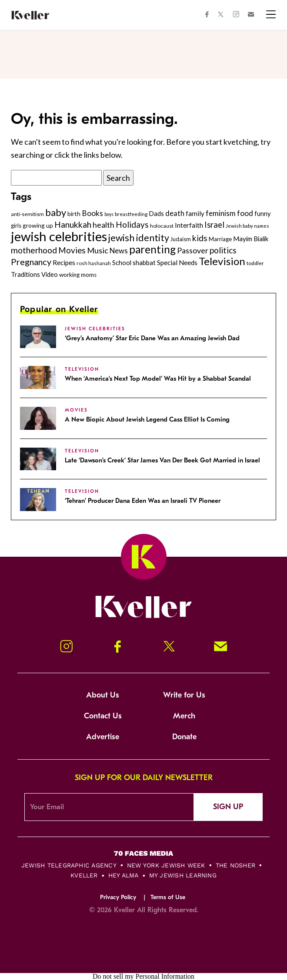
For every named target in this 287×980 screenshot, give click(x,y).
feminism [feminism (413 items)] (221, 213)
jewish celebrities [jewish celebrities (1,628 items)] (59, 236)
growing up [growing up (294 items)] (38, 225)
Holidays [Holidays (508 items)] (132, 224)
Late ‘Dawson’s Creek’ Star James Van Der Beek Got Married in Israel (162, 460)
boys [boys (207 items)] (109, 214)
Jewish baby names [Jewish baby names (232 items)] (247, 226)
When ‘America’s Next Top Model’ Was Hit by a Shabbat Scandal (158, 379)
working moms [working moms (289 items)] (78, 275)
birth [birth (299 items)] (74, 214)
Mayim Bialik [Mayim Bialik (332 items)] (251, 239)
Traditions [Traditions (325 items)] (25, 274)
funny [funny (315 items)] (262, 214)
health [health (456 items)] (103, 225)
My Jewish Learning (183, 875)
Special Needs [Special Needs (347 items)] (177, 262)
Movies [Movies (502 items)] (72, 250)
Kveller (84, 875)
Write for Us (184, 695)
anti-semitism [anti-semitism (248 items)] (27, 214)
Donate (184, 737)
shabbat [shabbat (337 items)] (144, 262)
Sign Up (228, 807)
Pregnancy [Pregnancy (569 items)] (31, 262)
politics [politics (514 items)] (223, 250)
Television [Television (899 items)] (222, 261)
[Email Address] (109, 807)
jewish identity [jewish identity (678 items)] (139, 238)
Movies (76, 410)
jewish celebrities (95, 329)
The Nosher (235, 865)
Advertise (103, 737)
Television (82, 369)
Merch (184, 716)
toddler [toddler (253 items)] (255, 263)
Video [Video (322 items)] (50, 274)
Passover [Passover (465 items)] (193, 250)
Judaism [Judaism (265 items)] (181, 239)
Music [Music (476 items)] (98, 250)
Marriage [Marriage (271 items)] (220, 239)
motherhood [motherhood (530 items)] (34, 250)
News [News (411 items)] (119, 251)
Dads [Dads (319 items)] (156, 214)
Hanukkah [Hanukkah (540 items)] (73, 224)
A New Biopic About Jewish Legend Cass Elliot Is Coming (147, 419)
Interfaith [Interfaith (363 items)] (189, 225)
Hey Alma (123, 875)
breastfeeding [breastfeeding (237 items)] (131, 214)
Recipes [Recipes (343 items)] (64, 262)
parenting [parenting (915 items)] (152, 249)
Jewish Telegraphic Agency (69, 865)
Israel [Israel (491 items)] (214, 225)
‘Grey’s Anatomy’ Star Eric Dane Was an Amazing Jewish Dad (152, 338)
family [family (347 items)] (195, 213)
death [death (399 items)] (175, 213)
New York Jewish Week (166, 865)
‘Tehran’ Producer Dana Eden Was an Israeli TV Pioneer (143, 501)
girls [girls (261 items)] (16, 226)
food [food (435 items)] (245, 213)
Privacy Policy (118, 897)
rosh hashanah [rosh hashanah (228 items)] (94, 263)
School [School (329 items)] (122, 262)
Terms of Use (168, 897)
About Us (103, 695)
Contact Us (103, 716)
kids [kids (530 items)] (200, 238)
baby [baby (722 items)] (56, 212)
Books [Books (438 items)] (92, 213)
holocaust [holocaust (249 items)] (162, 226)
